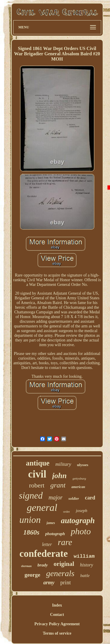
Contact (57, 615)
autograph (78, 521)
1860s (31, 532)
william (84, 556)
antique (38, 463)
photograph (55, 534)
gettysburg (79, 478)
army (49, 583)
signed (31, 496)
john (59, 476)
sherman (26, 566)
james (51, 523)
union (30, 520)
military (63, 464)
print (66, 582)
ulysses (83, 465)
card (90, 498)
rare (65, 542)
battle (85, 576)
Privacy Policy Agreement (57, 624)
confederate (44, 554)
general (42, 508)
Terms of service (57, 633)
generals (60, 573)
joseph (81, 511)
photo (81, 531)
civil (37, 474)
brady (43, 565)
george (32, 575)
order (66, 511)
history (87, 565)
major (56, 497)
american (78, 487)
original (64, 564)
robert (37, 485)
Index (57, 605)
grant (58, 485)
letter (47, 544)
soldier (74, 498)
